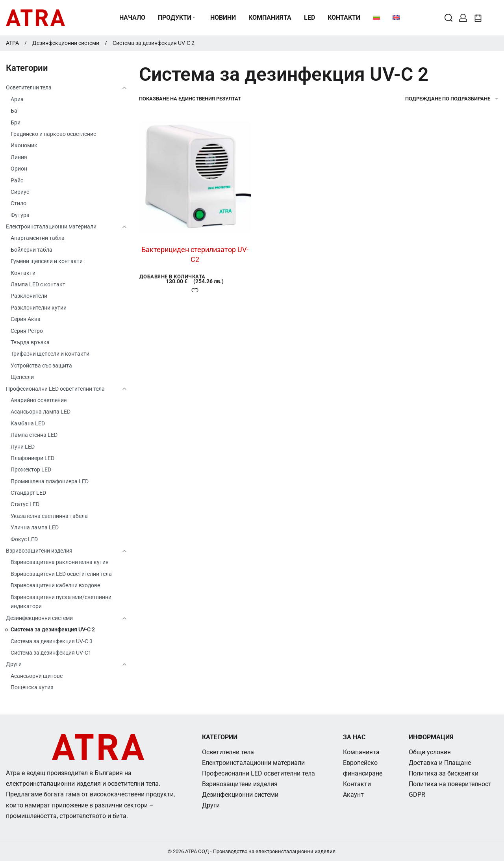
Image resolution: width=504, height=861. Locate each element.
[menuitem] (376, 18)
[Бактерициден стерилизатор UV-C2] (195, 177)
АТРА (12, 43)
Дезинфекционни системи (66, 43)
